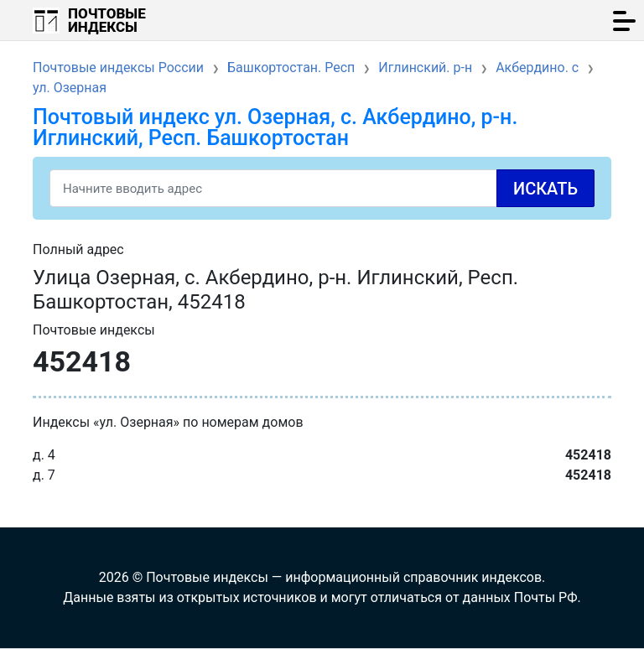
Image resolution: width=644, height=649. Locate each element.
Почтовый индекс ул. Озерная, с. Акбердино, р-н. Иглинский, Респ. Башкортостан (275, 127)
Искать (545, 189)
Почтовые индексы (107, 20)
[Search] (322, 188)
